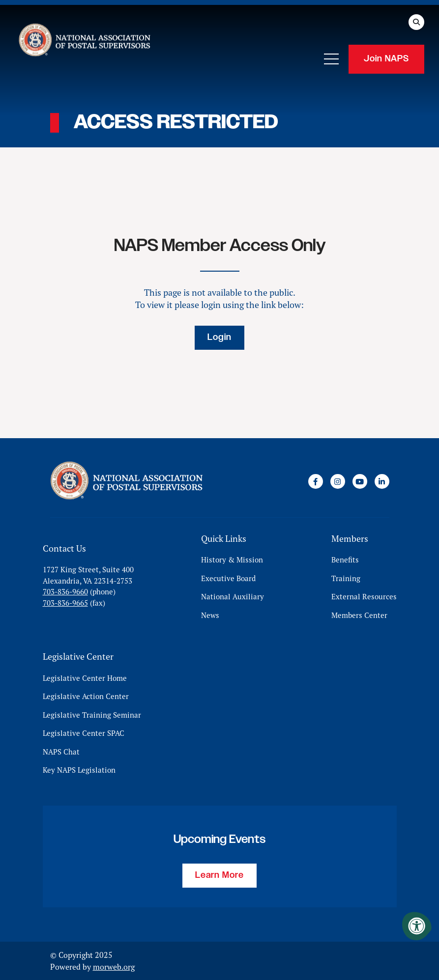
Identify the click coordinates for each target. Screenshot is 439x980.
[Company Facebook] (316, 481)
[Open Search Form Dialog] (416, 22)
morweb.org (114, 967)
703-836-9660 (65, 592)
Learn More (219, 875)
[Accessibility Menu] (417, 926)
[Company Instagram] (338, 481)
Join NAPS (386, 59)
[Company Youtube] (360, 481)
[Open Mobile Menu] (331, 59)
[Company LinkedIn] (382, 481)
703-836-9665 (65, 603)
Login (219, 337)
